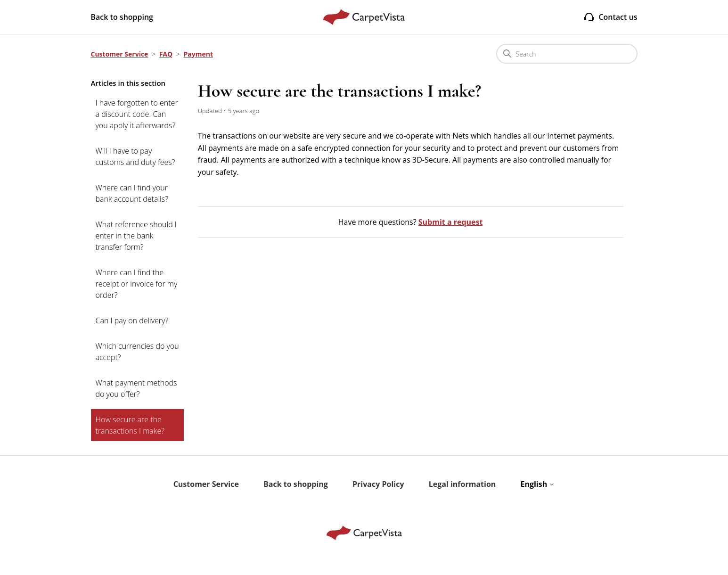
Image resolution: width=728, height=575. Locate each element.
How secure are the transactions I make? (130, 425)
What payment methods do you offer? (136, 388)
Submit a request (451, 222)
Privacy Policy (378, 484)
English (537, 484)
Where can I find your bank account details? (132, 193)
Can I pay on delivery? (132, 320)
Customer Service (120, 54)
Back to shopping (122, 17)
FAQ (166, 54)
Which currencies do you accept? (137, 352)
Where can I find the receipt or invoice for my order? (137, 284)
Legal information (462, 484)
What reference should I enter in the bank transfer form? (136, 236)
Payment (198, 54)
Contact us (610, 17)
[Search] (567, 54)
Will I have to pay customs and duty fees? (135, 156)
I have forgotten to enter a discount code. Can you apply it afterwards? (137, 114)
